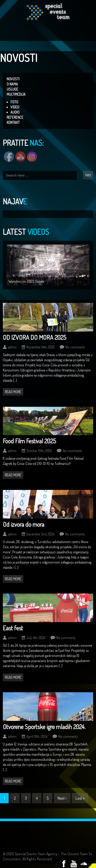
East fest (13, 628)
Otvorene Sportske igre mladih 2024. (44, 727)
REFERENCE (15, 117)
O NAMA (12, 84)
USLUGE (12, 89)
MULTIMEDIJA (16, 94)
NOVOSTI (13, 79)
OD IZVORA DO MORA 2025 (35, 337)
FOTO (14, 102)
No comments (75, 347)
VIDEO (15, 107)
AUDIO (15, 112)
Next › (62, 798)
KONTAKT (13, 122)
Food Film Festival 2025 (29, 441)
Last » (80, 798)
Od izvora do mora (24, 524)
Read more (13, 392)
